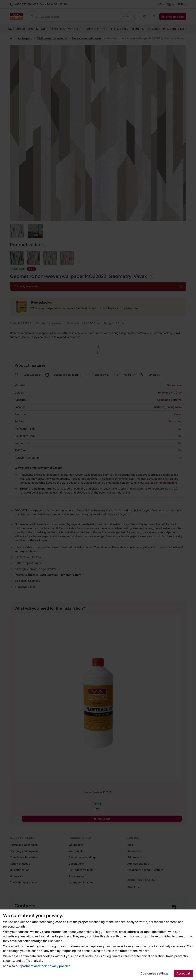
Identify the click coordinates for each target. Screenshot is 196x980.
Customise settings (154, 973)
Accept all (183, 973)
